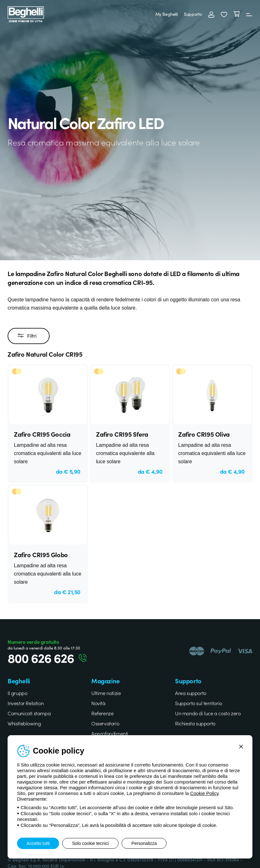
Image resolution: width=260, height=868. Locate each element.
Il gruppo (17, 693)
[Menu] (249, 14)
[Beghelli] (26, 14)
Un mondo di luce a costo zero (208, 713)
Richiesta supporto (195, 723)
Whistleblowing (24, 723)
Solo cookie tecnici (90, 843)
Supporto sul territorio (199, 703)
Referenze (102, 713)
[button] (224, 14)
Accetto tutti (38, 843)
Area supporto (191, 693)
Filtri (27, 336)
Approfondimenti (110, 733)
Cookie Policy (204, 793)
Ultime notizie (106, 693)
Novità (98, 703)
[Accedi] (211, 14)
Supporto (193, 14)
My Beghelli (167, 14)
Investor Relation (26, 703)
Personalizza (144, 843)
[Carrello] (237, 14)
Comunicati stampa (29, 713)
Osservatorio (105, 723)
